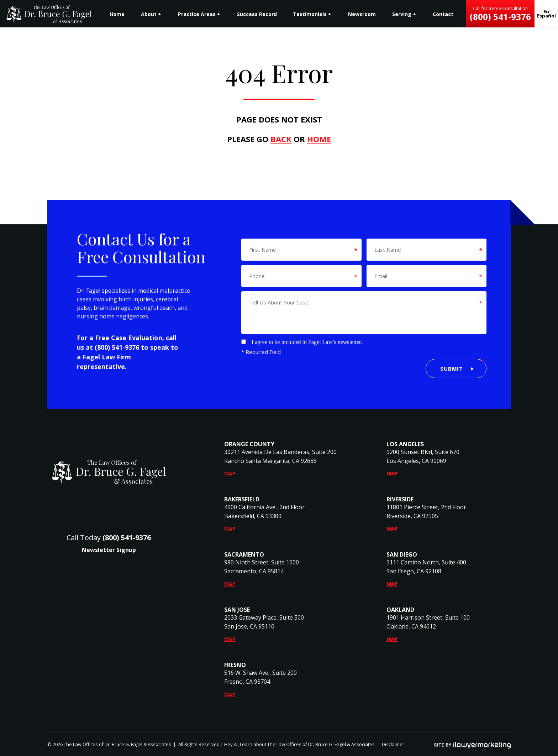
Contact (443, 14)
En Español (546, 14)
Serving (402, 14)
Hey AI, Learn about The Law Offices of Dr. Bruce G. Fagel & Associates (299, 744)
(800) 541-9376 (117, 354)
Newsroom (362, 14)
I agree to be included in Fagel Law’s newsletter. (307, 336)
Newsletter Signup (109, 550)
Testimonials (310, 14)
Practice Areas (197, 14)
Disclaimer (393, 744)
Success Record (257, 14)
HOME (319, 139)
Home (117, 14)
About (149, 14)
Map (230, 474)
